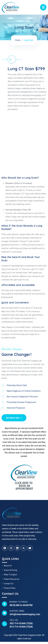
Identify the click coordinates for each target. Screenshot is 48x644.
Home (18, 40)
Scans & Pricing (10, 570)
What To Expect (10, 575)
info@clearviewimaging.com (25, 614)
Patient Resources (12, 579)
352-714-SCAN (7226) (21, 623)
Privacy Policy (10, 588)
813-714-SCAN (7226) (21, 627)
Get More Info (14, 418)
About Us (8, 566)
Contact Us (9, 584)
